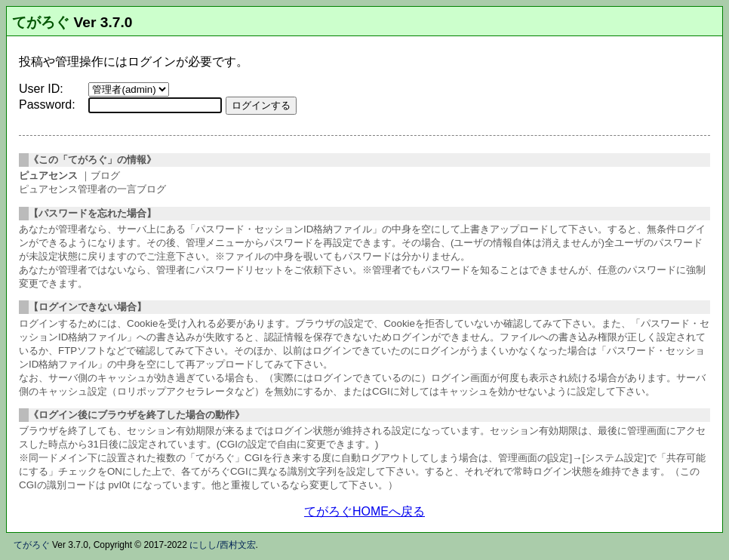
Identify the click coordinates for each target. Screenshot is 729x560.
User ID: (41, 89)
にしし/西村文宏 (222, 545)
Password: (47, 105)
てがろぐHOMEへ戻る (364, 511)
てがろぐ (41, 22)
